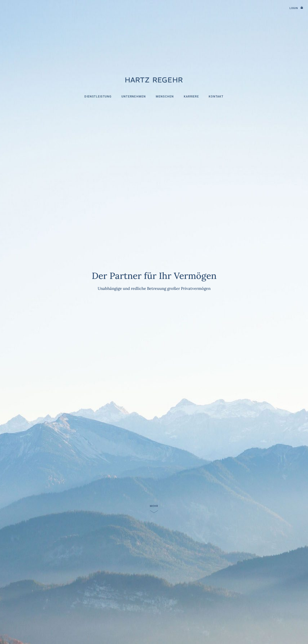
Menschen (165, 97)
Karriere (191, 97)
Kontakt (216, 97)
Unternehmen (134, 97)
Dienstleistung (98, 97)
